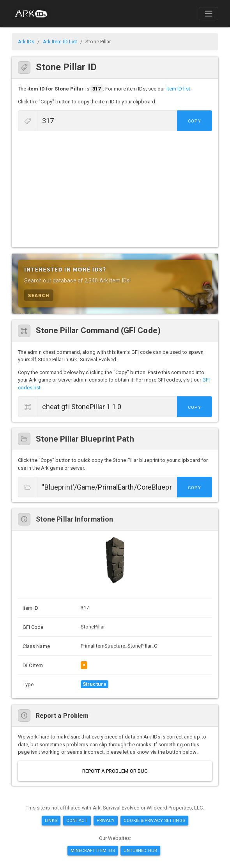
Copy (195, 121)
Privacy (106, 820)
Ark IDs (26, 42)
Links (51, 820)
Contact (77, 820)
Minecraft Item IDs (93, 850)
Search (39, 295)
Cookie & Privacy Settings (154, 820)
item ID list (178, 89)
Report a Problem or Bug (115, 771)
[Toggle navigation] (209, 14)
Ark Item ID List (60, 42)
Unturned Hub (140, 850)
